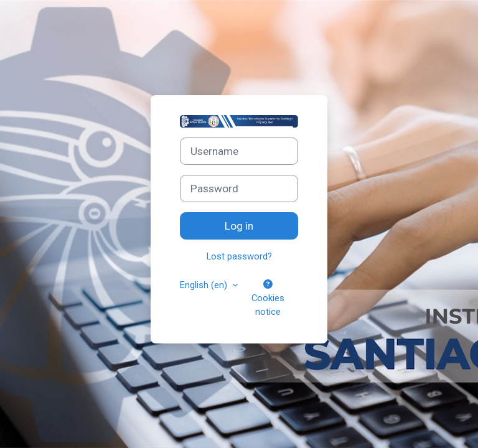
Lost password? (239, 256)
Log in (239, 226)
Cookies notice (268, 299)
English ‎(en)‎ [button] (205, 285)
